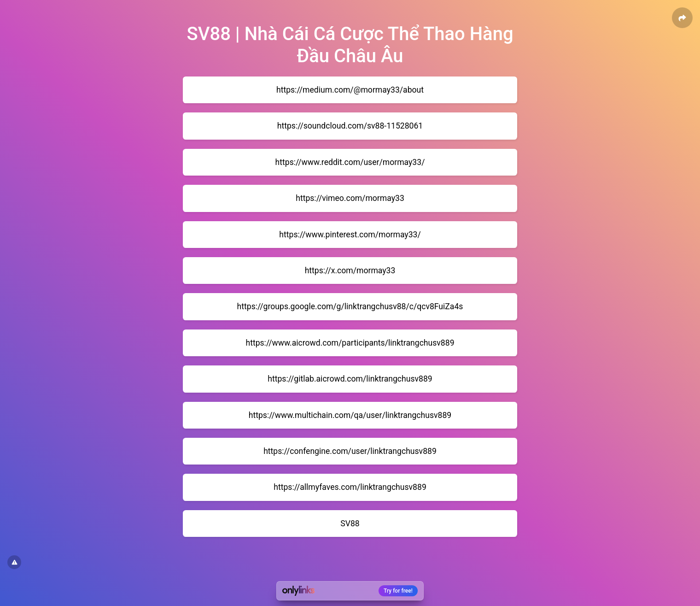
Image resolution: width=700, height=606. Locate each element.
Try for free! (398, 591)
